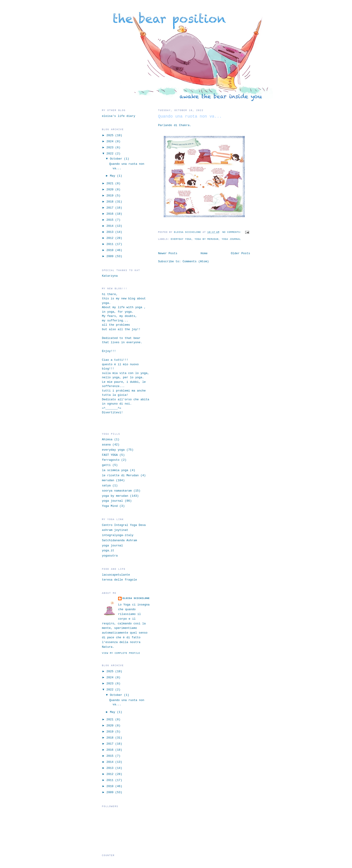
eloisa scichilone (136, 598)
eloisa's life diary (119, 116)
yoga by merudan (207, 239)
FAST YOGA (110, 455)
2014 (111, 226)
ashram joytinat (115, 530)
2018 (111, 202)
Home (204, 253)
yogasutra (110, 556)
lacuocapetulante (116, 575)
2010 (111, 250)
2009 (111, 256)
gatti (106, 465)
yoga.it (108, 551)
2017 (111, 208)
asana (106, 445)
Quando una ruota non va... (190, 116)
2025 (111, 135)
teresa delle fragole (119, 580)
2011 (111, 244)
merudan (108, 480)
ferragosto (111, 460)
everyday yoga (181, 239)
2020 (111, 190)
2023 (111, 148)
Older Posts (240, 253)
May (113, 176)
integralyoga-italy (118, 535)
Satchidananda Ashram (119, 540)
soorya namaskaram (117, 491)
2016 (111, 214)
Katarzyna (110, 276)
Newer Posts (168, 253)
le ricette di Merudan (120, 475)
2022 (111, 154)
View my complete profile (121, 653)
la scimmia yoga (115, 470)
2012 (111, 238)
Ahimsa (107, 440)
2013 (111, 232)
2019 (111, 196)
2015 (111, 220)
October (117, 159)
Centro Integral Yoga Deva (124, 525)
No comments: (233, 232)
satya (106, 486)
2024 (111, 141)
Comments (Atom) (196, 262)
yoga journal (231, 239)
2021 (111, 184)
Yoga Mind (110, 506)
